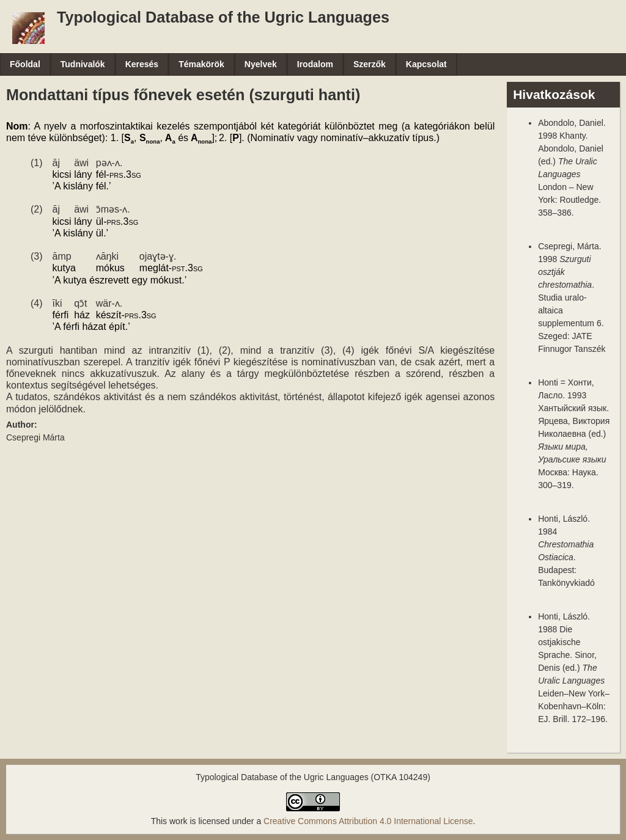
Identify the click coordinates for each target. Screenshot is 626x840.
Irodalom (315, 64)
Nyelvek (261, 64)
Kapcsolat (426, 64)
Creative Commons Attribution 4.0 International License (368, 821)
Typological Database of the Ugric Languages (223, 17)
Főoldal (25, 64)
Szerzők (370, 64)
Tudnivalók (83, 64)
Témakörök (201, 64)
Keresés (142, 64)
